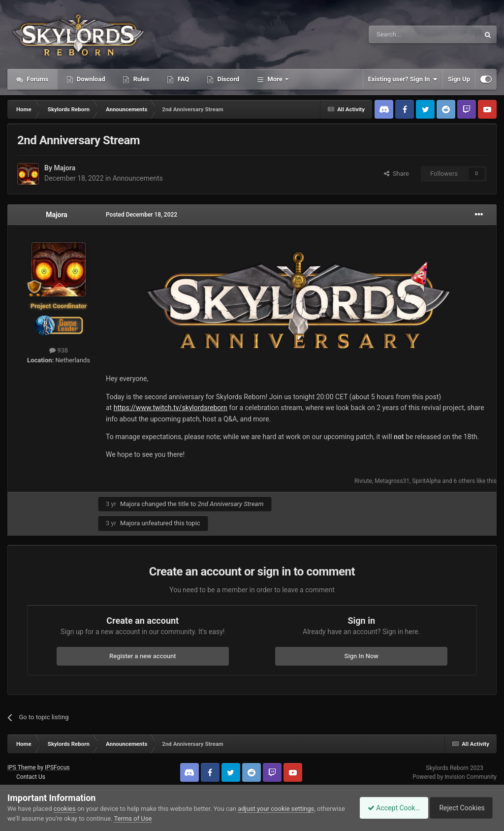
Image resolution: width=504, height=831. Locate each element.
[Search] (401, 34)
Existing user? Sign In (403, 79)
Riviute (363, 481)
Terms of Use (162, 818)
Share (396, 174)
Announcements (138, 178)
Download (90, 79)
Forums (37, 79)
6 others (465, 481)
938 (59, 350)
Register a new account (143, 656)
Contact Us (31, 777)
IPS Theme (22, 767)
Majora (64, 168)
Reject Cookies (463, 808)
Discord (227, 79)
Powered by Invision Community (455, 777)
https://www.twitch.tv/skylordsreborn (171, 408)
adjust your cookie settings (276, 809)
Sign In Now (362, 656)
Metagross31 (392, 481)
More (275, 79)
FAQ (182, 79)
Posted (142, 215)
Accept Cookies (389, 808)
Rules (140, 79)
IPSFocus (57, 767)
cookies (65, 809)
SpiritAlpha (426, 481)
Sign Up (459, 79)
